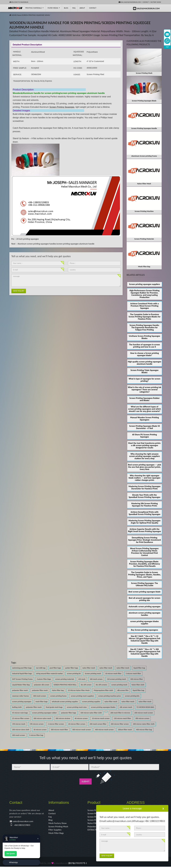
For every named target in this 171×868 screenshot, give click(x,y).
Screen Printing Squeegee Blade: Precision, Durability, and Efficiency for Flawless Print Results (144, 564)
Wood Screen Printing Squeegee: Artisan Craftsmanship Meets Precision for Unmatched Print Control (145, 552)
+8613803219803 (23, 826)
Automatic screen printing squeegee (144, 607)
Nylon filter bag (58, 690)
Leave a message (132, 808)
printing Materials (34, 8)
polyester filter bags (69, 713)
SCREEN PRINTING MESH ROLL (65, 685)
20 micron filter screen (77, 724)
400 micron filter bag (144, 730)
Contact (146, 2)
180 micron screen (142, 718)
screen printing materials (65, 679)
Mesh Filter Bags (57, 834)
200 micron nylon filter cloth (144, 724)
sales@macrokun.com (24, 822)
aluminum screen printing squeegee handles (144, 614)
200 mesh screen (19, 735)
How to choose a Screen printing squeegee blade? (145, 354)
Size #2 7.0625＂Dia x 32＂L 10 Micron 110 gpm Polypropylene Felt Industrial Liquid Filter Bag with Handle (145, 640)
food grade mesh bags (54, 707)
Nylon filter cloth (138, 685)
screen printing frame (58, 696)
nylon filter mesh (89, 668)
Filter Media (54, 8)
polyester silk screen (42, 685)
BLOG (66, 8)
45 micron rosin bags (20, 713)
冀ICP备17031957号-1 (78, 864)
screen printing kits (132, 696)
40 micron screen (81, 718)
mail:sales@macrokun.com (130, 2)
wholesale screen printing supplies (65, 702)
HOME (14, 15)
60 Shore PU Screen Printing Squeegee (144, 436)
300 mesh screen (40, 696)
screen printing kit (74, 674)
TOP (167, 47)
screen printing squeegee (22, 702)
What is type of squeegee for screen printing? (144, 380)
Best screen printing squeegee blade (144, 592)
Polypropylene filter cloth (103, 690)
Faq (50, 817)
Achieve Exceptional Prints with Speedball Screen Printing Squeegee (144, 513)
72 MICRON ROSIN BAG (145, 707)
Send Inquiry (19, 291)
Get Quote (11, 854)
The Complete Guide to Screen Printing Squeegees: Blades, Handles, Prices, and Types (145, 575)
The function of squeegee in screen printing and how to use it (144, 346)
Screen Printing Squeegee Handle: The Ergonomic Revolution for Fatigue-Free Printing (144, 327)
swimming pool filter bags (22, 668)
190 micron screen (37, 724)
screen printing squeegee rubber (45, 713)
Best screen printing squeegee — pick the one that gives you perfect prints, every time (144, 467)
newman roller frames (21, 696)
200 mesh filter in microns (120, 713)
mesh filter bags (42, 702)
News (19, 15)
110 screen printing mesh (116, 679)
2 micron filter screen (56, 724)
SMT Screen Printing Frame (22, 679)
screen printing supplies (91, 702)
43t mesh (82, 679)
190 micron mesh (19, 724)
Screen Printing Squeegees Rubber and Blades (144, 399)
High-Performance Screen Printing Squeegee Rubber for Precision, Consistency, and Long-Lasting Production (145, 294)
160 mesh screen (96, 679)
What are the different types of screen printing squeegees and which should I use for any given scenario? (145, 409)
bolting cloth (17, 707)
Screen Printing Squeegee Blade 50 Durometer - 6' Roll (144, 427)
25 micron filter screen (21, 718)
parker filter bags (72, 668)
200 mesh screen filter (98, 724)
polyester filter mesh (20, 690)
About (82, 8)
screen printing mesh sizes (77, 707)
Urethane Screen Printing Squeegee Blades (145, 337)
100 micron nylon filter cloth (91, 713)
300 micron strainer (63, 718)
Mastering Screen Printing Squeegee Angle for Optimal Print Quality (144, 522)
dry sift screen (86, 685)
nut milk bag (41, 668)
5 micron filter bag (36, 735)
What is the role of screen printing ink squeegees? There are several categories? (145, 390)
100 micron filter (137, 679)
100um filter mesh (125, 730)
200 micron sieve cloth (21, 730)
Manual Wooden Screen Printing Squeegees (144, 419)
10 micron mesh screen (101, 718)
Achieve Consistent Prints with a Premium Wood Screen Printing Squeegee (144, 306)
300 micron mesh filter (59, 730)
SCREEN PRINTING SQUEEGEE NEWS (36, 15)
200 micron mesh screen (144, 713)
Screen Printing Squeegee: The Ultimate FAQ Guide (144, 584)
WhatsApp (13, 862)
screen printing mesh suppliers (82, 696)
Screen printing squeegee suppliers (144, 284)
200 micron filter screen (120, 724)
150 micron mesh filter (122, 718)
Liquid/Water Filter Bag (21, 685)
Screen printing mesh (93, 674)
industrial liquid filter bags (22, 674)
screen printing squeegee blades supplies (144, 622)
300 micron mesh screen (82, 730)
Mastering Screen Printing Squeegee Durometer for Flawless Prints (144, 487)
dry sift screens (101, 685)
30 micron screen (40, 730)
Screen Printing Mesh (59, 827)
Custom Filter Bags (44, 679)
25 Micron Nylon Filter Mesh (79, 690)
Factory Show (156, 2)
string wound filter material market (49, 674)
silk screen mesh (126, 707)
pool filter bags (55, 668)
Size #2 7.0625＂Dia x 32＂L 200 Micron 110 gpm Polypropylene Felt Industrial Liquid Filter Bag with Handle (145, 653)
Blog (51, 821)
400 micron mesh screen (104, 730)
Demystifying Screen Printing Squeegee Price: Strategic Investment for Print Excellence (144, 540)
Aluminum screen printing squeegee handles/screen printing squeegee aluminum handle (56, 244)
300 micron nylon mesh (42, 718)
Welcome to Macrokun (19, 2)
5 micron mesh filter (133, 674)
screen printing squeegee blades (103, 707)
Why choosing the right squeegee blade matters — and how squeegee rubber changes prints (145, 478)
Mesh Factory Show (58, 824)
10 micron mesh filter (113, 674)
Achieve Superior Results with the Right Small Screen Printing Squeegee (145, 530)
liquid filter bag (139, 668)
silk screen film (123, 690)
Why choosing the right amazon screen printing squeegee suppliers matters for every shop (144, 456)
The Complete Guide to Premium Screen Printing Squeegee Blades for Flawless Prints (145, 317)
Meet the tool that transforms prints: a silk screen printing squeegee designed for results (144, 445)
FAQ (74, 8)
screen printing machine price (110, 696)
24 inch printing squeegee (28, 239)
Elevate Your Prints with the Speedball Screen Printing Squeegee (144, 496)
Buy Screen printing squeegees (145, 630)
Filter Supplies (55, 831)
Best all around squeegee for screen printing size (145, 599)
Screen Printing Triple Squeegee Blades (144, 371)
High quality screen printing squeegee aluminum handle (144, 363)
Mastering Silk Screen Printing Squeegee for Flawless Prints (145, 505)
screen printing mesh (119, 685)
